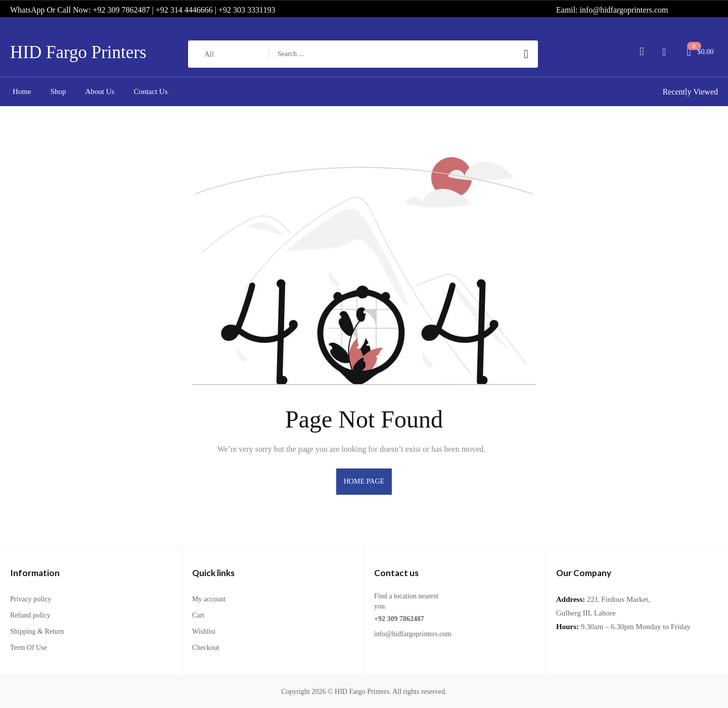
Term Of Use (29, 648)
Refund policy (30, 615)
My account (209, 599)
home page (364, 481)
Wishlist (204, 631)
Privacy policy (31, 599)
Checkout (206, 648)
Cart (198, 615)
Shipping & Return (37, 631)
